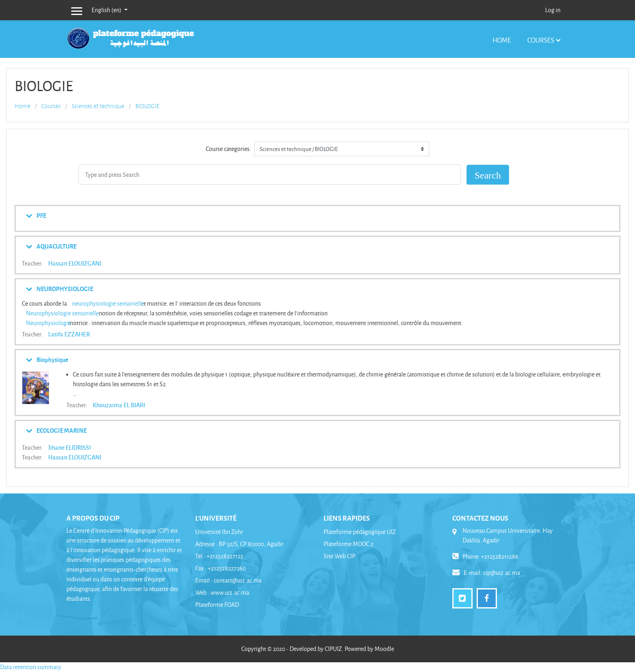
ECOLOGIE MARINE (62, 430)
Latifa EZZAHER (69, 334)
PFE (41, 215)
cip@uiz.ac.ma (502, 573)
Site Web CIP (339, 556)
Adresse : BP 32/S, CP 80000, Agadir (239, 544)
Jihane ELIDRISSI (69, 447)
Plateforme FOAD (217, 605)
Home (502, 40)
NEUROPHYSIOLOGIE (65, 289)
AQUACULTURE (56, 246)
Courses (541, 40)
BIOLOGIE (147, 106)
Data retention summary (31, 667)
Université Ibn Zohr (219, 532)
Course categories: (228, 149)
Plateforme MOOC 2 (348, 544)
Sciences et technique (98, 106)
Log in (553, 10)
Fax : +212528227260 (221, 568)
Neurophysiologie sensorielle (62, 313)
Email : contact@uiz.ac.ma (228, 580)
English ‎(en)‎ (107, 10)
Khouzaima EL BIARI (119, 405)
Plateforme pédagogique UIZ (360, 532)
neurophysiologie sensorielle (108, 303)
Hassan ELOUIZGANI (75, 263)
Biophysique (52, 359)
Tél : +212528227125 (219, 556)
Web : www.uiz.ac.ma (222, 592)
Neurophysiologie (48, 323)
